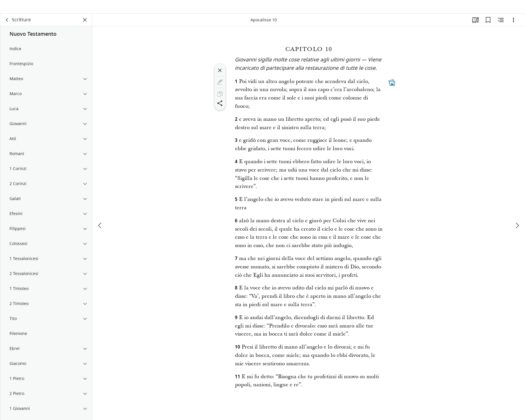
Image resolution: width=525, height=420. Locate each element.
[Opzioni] (513, 28)
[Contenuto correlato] (501, 28)
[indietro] (7, 28)
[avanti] (517, 216)
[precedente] (100, 216)
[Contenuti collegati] (392, 90)
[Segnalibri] (488, 28)
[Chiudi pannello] (85, 28)
